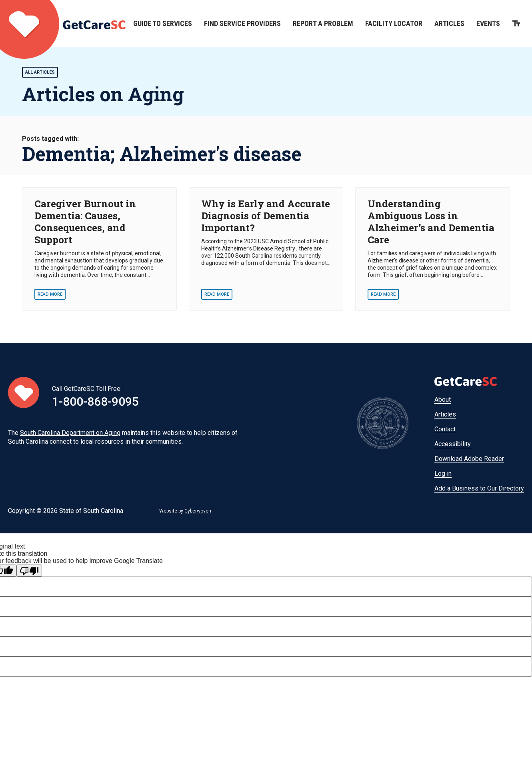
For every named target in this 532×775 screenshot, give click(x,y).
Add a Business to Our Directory (479, 488)
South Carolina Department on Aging (70, 433)
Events (488, 23)
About (443, 400)
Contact (445, 429)
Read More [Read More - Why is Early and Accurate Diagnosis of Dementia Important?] (217, 294)
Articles (449, 23)
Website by (185, 511)
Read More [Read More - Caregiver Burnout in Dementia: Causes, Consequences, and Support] (50, 294)
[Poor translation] (29, 571)
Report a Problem (323, 23)
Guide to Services (163, 23)
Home (63, 23)
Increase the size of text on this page (516, 23)
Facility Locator (394, 23)
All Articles (40, 72)
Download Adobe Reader (469, 459)
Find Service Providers (242, 23)
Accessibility (453, 444)
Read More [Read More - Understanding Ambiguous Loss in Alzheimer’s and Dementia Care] (383, 294)
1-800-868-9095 (95, 402)
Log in (443, 474)
